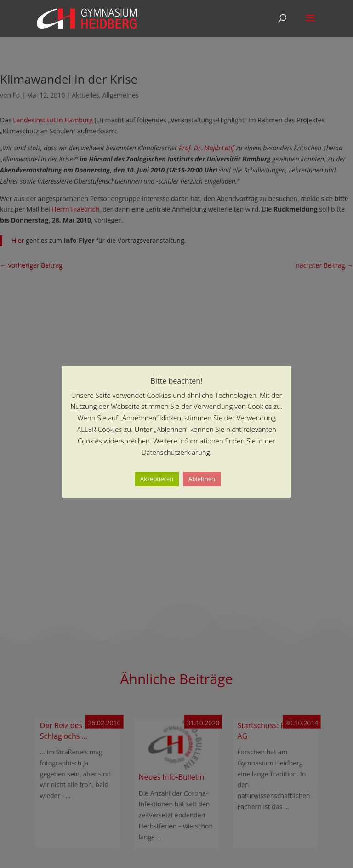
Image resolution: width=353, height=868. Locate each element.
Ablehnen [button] (202, 479)
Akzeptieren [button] (157, 479)
